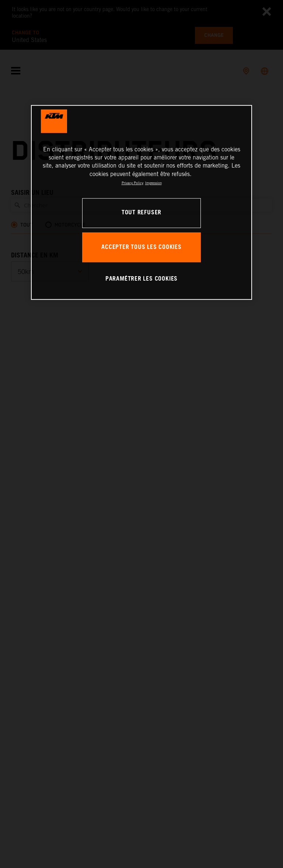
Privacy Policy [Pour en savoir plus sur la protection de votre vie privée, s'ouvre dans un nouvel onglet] (132, 183)
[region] (141, 202)
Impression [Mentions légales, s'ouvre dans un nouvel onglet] (153, 183)
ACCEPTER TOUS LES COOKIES (141, 247)
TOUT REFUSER (141, 213)
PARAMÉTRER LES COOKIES (141, 279)
